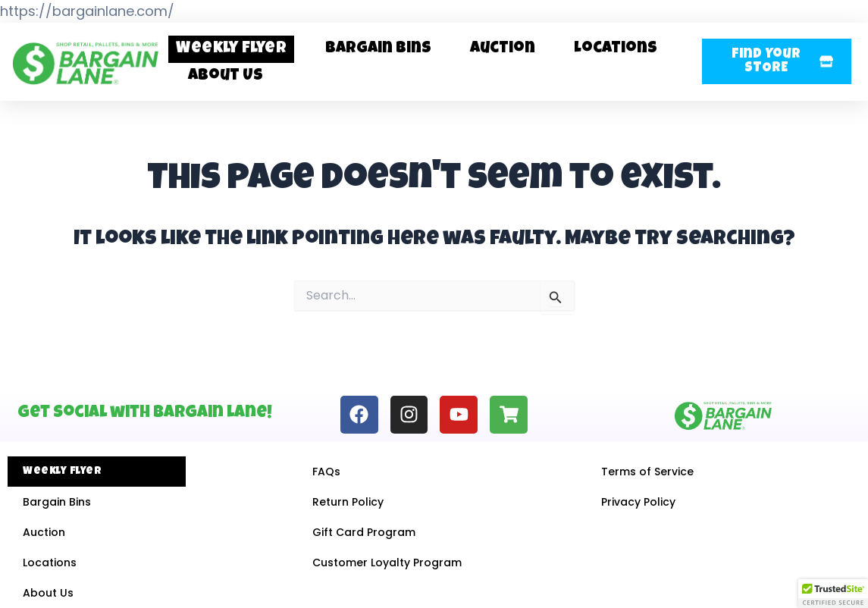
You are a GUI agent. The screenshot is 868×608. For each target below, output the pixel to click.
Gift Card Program (364, 532)
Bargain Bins (378, 49)
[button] (777, 61)
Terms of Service (647, 472)
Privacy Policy (638, 502)
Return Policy (348, 502)
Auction (503, 49)
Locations (616, 49)
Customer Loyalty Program (387, 563)
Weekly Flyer (231, 49)
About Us (226, 76)
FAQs (326, 472)
